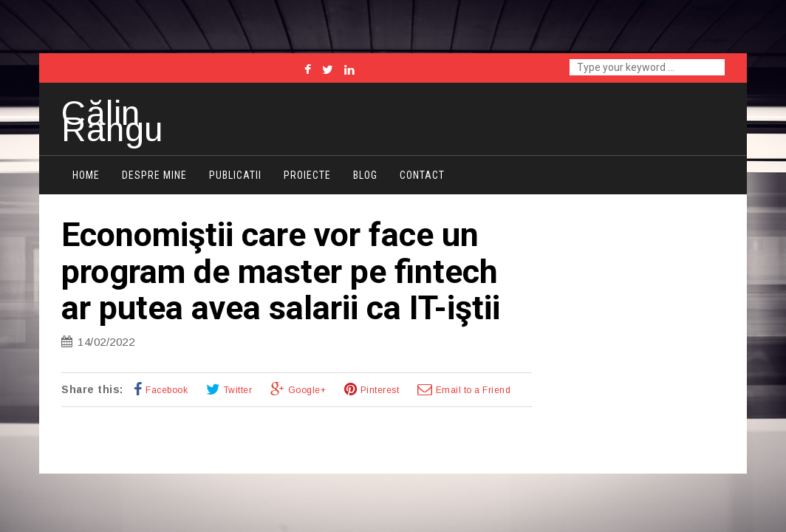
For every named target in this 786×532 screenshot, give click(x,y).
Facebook (167, 390)
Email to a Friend (474, 390)
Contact (422, 175)
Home (86, 175)
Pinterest (380, 390)
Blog (365, 175)
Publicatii (235, 175)
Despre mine (154, 175)
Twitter (238, 390)
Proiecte (307, 175)
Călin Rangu (112, 122)
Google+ (307, 390)
